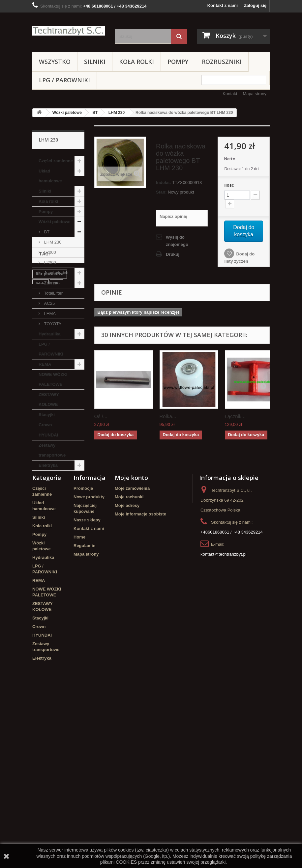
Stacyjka (44, 545)
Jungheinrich (56, 273)
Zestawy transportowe (52, 450)
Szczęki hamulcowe (56, 555)
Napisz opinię (173, 216)
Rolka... (168, 416)
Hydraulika (49, 334)
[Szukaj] (179, 36)
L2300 (49, 263)
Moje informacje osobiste (140, 682)
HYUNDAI (48, 435)
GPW (57, 580)
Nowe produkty (89, 665)
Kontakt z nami (223, 5)
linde (41, 520)
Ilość (229, 185)
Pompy (178, 62)
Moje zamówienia (132, 657)
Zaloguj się (255, 5)
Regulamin (84, 714)
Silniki (95, 62)
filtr (57, 520)
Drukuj (173, 254)
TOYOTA (52, 324)
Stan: (161, 192)
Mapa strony (255, 94)
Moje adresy (127, 674)
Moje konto (131, 646)
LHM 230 (117, 113)
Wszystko (55, 62)
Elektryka (48, 465)
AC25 (49, 303)
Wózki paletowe (67, 113)
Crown (45, 425)
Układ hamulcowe (50, 176)
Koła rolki (136, 62)
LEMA (49, 314)
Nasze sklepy (87, 688)
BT (95, 113)
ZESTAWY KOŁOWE (49, 399)
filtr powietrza (50, 510)
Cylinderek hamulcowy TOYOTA (57, 568)
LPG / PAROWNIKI (64, 80)
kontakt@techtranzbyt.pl (224, 722)
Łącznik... (235, 416)
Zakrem (51, 283)
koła (40, 580)
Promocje (83, 657)
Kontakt (230, 94)
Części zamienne (56, 161)
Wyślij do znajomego (177, 241)
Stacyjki (47, 415)
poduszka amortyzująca (49, 533)
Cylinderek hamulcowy (47, 593)
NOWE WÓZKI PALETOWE (53, 379)
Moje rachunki (129, 665)
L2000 (49, 252)
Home (79, 705)
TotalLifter (53, 293)
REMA (45, 364)
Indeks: (164, 183)
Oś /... (101, 416)
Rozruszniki (222, 62)
